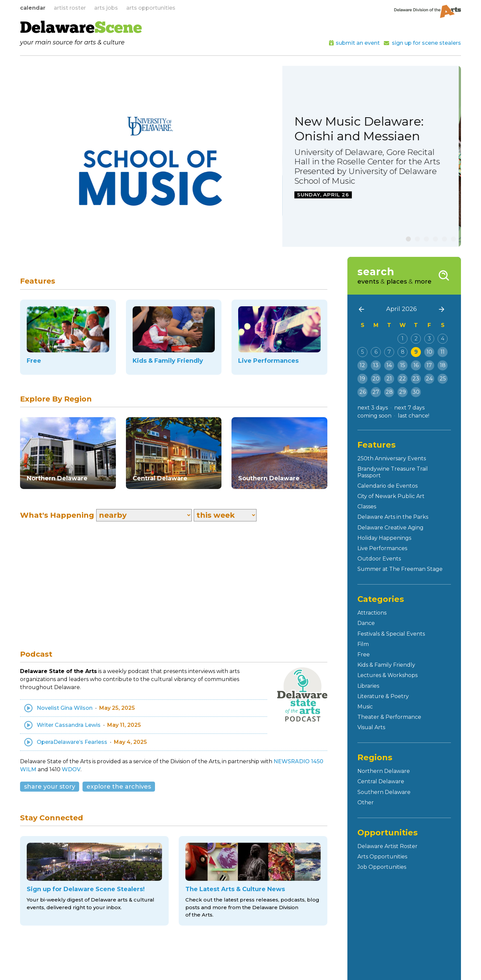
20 (376, 379)
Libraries (368, 686)
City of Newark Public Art (391, 496)
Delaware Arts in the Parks (393, 517)
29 (403, 392)
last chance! (414, 416)
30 (416, 392)
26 (363, 392)
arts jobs (106, 8)
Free (364, 655)
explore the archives (119, 787)
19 (362, 379)
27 (376, 392)
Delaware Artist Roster (387, 846)
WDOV (71, 769)
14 (389, 365)
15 (403, 365)
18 (443, 365)
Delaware (81, 29)
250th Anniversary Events (392, 458)
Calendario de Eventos (387, 486)
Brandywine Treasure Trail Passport (393, 472)
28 (389, 392)
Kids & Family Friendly (386, 665)
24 (429, 379)
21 (389, 379)
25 (443, 379)
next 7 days (409, 408)
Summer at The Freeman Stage (400, 569)
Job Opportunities (382, 867)
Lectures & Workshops (387, 675)
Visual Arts (371, 727)
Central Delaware (381, 781)
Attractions (372, 613)
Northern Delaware (384, 771)
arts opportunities (151, 8)
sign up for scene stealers (426, 43)
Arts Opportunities (382, 857)
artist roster (70, 8)
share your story (50, 787)
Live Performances (382, 548)
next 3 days (373, 408)
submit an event (358, 43)
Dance (366, 623)
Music (365, 707)
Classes (367, 507)
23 (416, 379)
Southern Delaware (384, 792)
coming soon (374, 416)
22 (403, 379)
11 (443, 352)
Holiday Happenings (384, 538)
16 (416, 365)
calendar (33, 8)
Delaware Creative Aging (390, 528)
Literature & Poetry (383, 696)
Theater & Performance (389, 717)
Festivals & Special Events (391, 634)
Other (366, 802)
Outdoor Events (379, 559)
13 (376, 365)
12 (362, 365)
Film (363, 644)
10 (429, 352)
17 (429, 365)
